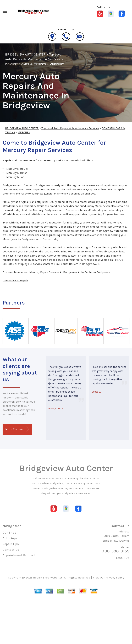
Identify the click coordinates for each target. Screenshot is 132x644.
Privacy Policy (115, 578)
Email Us (123, 558)
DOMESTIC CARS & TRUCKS (26, 64)
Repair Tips (11, 544)
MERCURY (57, 64)
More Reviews (17, 429)
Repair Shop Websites (48, 578)
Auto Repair (11, 538)
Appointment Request (19, 555)
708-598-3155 (57, 478)
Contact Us (11, 550)
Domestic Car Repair (15, 280)
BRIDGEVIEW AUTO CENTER (25, 54)
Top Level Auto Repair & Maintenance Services (70, 128)
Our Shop (9, 533)
